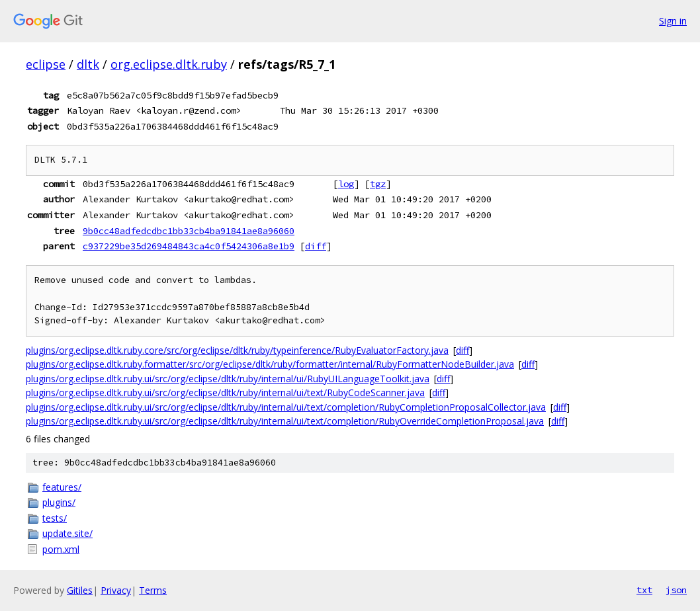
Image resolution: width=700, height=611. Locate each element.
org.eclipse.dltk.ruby (169, 64)
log (346, 184)
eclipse (46, 64)
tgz (378, 184)
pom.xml (61, 549)
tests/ (55, 518)
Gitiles (80, 590)
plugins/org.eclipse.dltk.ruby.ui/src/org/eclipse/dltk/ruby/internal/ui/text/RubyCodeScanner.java (225, 392)
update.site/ (67, 533)
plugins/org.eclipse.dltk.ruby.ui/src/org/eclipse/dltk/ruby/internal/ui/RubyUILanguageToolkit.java (228, 379)
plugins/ (59, 502)
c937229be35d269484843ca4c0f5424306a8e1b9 (189, 246)
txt (644, 590)
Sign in (673, 21)
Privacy (116, 590)
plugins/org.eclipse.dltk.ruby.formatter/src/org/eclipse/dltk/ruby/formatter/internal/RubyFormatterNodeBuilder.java (270, 364)
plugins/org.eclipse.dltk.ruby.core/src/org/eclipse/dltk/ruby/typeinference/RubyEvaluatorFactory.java (237, 350)
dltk (88, 64)
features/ (62, 487)
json (676, 590)
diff (316, 246)
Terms (153, 590)
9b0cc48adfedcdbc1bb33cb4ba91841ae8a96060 (189, 231)
